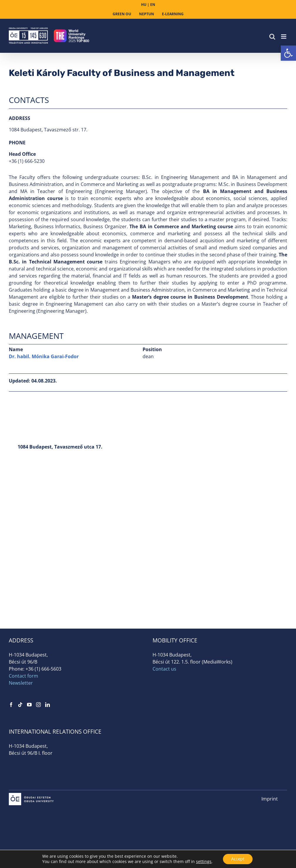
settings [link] (203, 861)
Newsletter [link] (21, 683)
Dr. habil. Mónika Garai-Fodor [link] (44, 356)
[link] (288, 53)
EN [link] (153, 5)
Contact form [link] (23, 676)
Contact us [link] (164, 669)
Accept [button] (238, 859)
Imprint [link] (270, 799)
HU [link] (144, 5)
